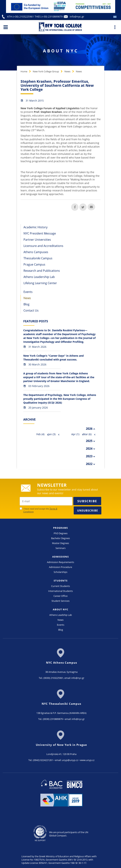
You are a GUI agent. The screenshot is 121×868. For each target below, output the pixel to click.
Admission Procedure (60, 567)
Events (28, 292)
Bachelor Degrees (60, 538)
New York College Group (46, 71)
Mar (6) (87, 434)
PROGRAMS (60, 528)
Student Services (60, 601)
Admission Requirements (60, 562)
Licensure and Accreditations (43, 246)
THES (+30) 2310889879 (49, 17)
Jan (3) (52, 434)
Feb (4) (40, 434)
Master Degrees (60, 543)
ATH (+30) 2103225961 (21, 17)
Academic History (35, 227)
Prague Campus (34, 264)
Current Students (60, 586)
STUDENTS (61, 581)
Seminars (60, 548)
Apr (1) (75, 434)
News (67, 71)
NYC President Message (40, 233)
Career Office (60, 596)
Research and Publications (42, 271)
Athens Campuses (36, 252)
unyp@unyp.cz (70, 760)
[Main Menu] (6, 27)
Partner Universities (37, 240)
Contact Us (31, 310)
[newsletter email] (46, 501)
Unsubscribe (88, 510)
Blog (26, 304)
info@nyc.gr (77, 17)
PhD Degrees (61, 533)
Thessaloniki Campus (38, 258)
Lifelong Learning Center (40, 283)
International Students (60, 591)
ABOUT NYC (60, 609)
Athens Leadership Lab (39, 277)
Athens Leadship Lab (61, 615)
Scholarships (60, 572)
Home (24, 71)
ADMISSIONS (60, 557)
